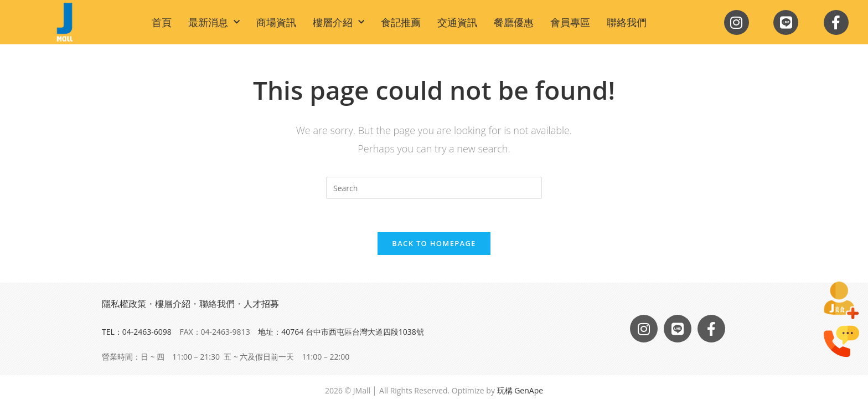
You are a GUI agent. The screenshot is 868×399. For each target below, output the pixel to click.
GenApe (529, 390)
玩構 (505, 390)
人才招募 (261, 304)
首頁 (162, 22)
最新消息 (214, 22)
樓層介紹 (339, 22)
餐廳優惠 (514, 22)
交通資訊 (457, 22)
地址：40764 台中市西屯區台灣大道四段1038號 (341, 332)
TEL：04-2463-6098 (137, 332)
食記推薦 (401, 22)
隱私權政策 (124, 304)
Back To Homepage (434, 243)
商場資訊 (276, 22)
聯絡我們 (627, 22)
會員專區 (570, 22)
